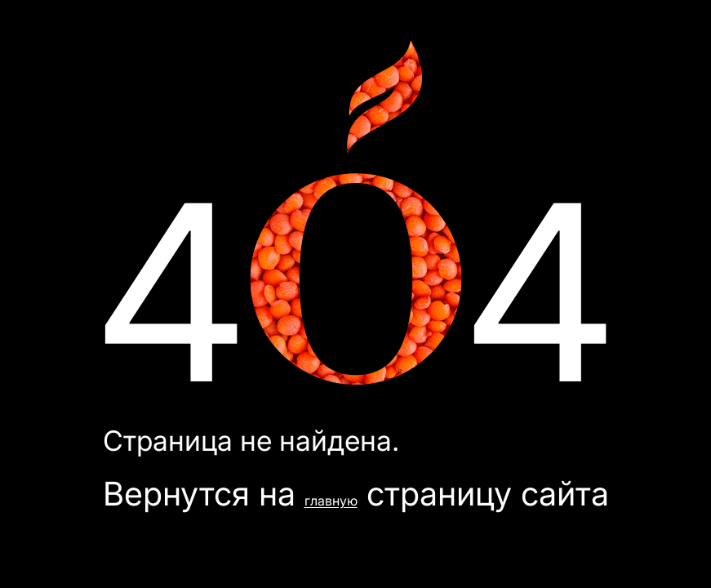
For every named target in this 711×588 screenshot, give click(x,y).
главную (331, 501)
